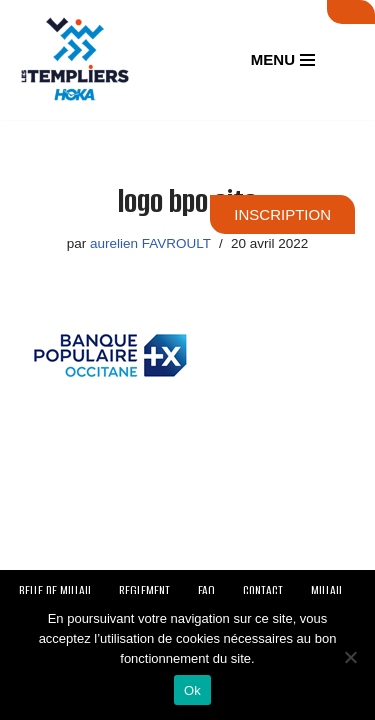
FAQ (206, 590)
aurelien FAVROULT (150, 243)
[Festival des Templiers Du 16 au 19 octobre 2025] (75, 60)
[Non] (350, 657)
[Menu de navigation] (283, 59)
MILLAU (326, 590)
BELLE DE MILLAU (55, 590)
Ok (192, 690)
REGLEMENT (144, 590)
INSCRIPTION (282, 214)
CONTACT (263, 590)
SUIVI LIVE (351, 12)
